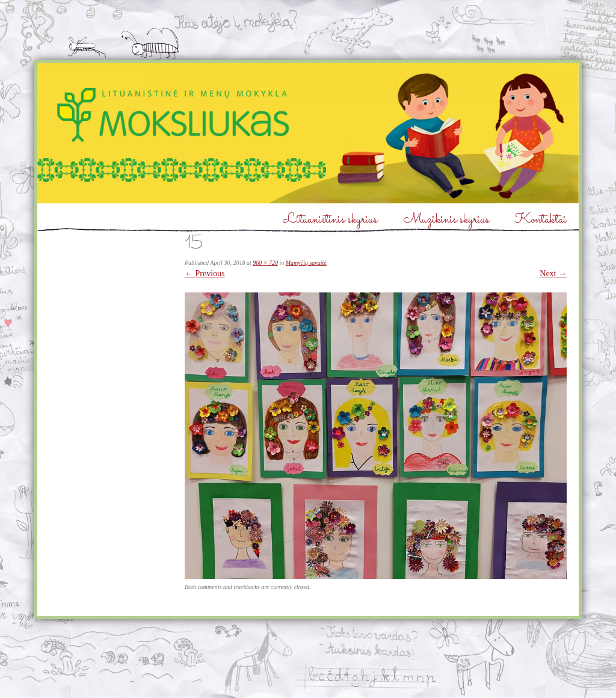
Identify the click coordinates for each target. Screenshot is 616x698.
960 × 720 (265, 263)
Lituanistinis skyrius (330, 220)
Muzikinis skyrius (446, 220)
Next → (553, 273)
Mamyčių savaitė (306, 263)
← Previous (205, 273)
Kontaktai (541, 220)
